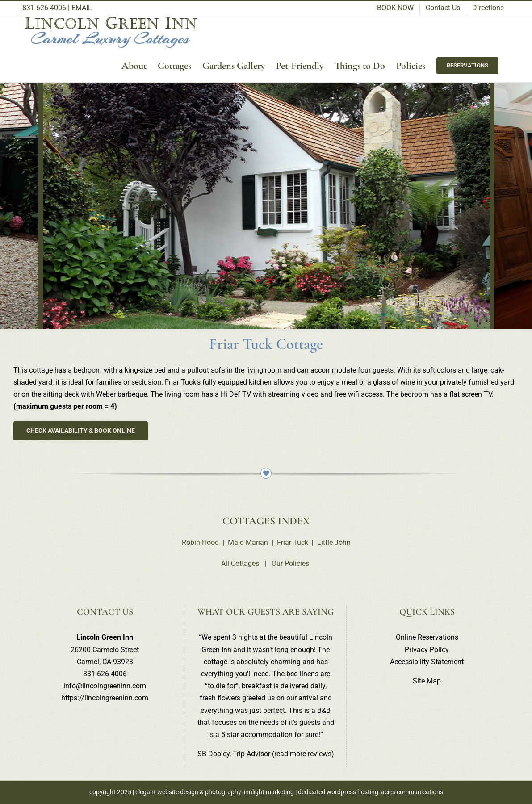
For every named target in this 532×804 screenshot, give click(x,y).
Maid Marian (248, 542)
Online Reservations (427, 637)
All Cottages (240, 563)
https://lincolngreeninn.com (105, 698)
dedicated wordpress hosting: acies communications (371, 792)
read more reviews (303, 754)
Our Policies (290, 563)
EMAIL (82, 8)
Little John (334, 542)
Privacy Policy (427, 650)
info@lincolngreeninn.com (105, 686)
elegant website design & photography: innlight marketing (215, 792)
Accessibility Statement (427, 662)
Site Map (427, 681)
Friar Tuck (293, 542)
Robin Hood (200, 542)
